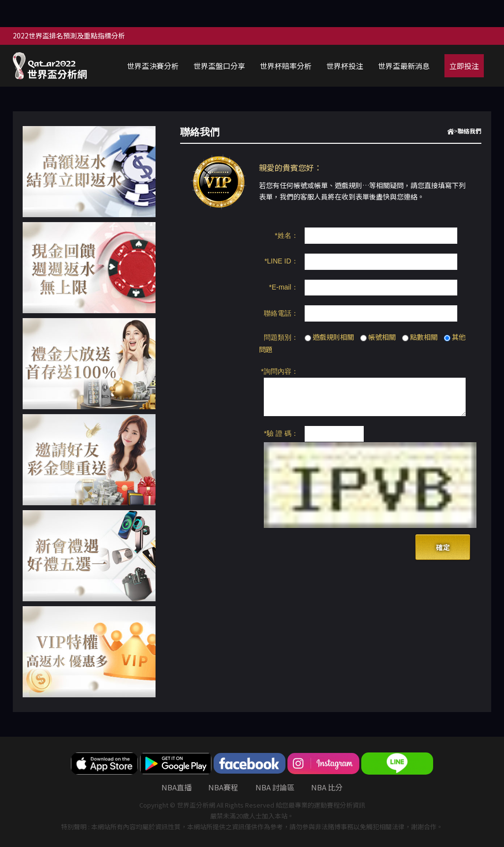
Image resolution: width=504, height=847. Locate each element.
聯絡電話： (281, 313)
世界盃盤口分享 (219, 66)
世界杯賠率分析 (286, 66)
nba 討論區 (275, 787)
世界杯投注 (345, 66)
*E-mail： (283, 287)
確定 (443, 547)
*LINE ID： (281, 261)
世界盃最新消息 (404, 66)
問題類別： (281, 337)
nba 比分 (327, 787)
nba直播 (176, 787)
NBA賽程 (223, 787)
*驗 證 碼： (281, 433)
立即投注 (464, 66)
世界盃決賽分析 (153, 66)
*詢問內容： (279, 371)
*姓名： (286, 235)
